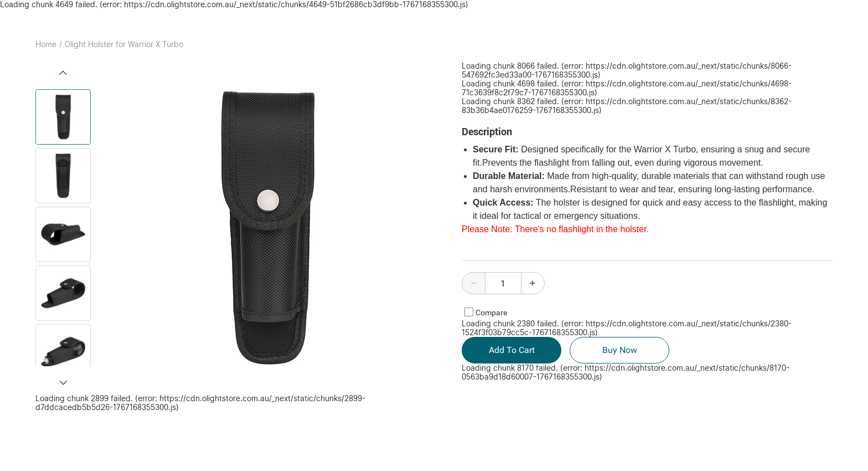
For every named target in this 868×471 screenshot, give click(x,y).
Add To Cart (512, 350)
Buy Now (619, 350)
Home (46, 44)
